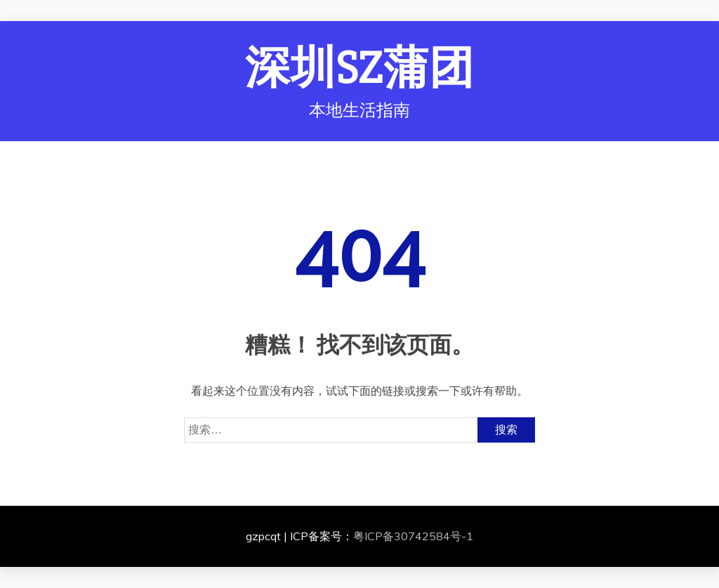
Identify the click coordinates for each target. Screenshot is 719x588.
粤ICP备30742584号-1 (413, 536)
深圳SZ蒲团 (360, 69)
